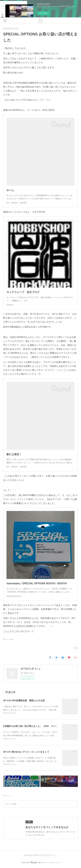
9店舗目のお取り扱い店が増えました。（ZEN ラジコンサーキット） (38, 726)
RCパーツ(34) (8, 639)
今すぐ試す (43, 13)
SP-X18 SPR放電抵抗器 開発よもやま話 (24, 700)
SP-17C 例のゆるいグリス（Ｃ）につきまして (26, 752)
